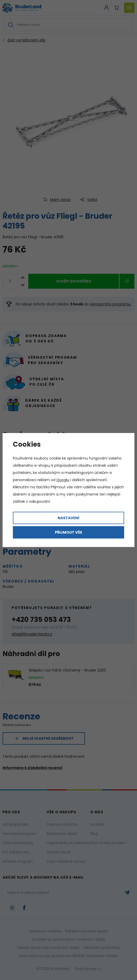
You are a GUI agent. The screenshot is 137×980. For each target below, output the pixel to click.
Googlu (63, 480)
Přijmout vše (68, 532)
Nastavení (68, 518)
